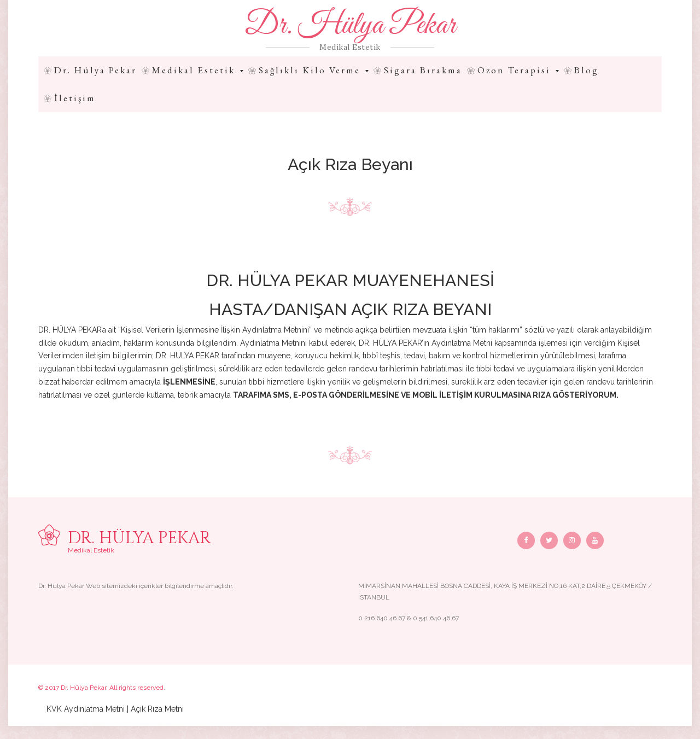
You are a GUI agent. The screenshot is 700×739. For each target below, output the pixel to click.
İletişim (75, 98)
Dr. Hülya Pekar (350, 26)
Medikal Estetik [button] (198, 70)
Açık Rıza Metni (157, 709)
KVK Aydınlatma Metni (86, 709)
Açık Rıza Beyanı (350, 164)
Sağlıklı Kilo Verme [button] (314, 70)
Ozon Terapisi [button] (518, 70)
